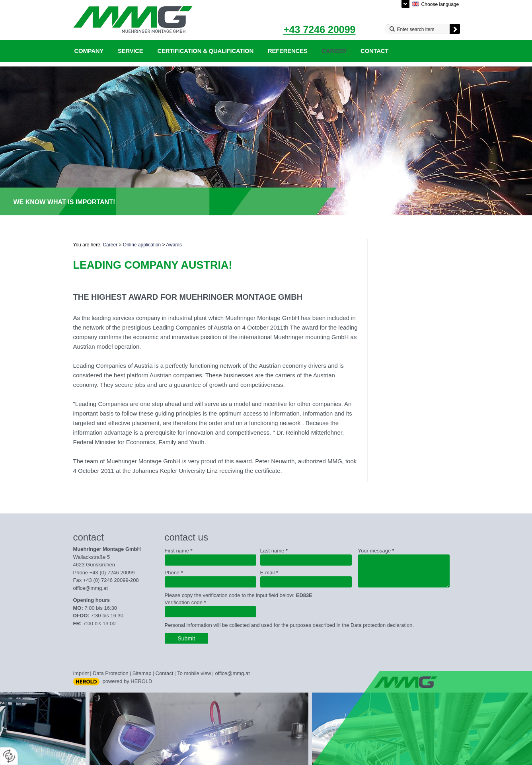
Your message (376, 551)
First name (179, 551)
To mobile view (194, 673)
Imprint (81, 673)
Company (89, 51)
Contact (374, 51)
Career (334, 51)
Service (130, 51)
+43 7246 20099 (319, 29)
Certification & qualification (205, 51)
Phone (174, 573)
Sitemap (142, 673)
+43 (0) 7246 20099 (112, 573)
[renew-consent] (9, 756)
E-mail (269, 573)
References (288, 51)
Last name (274, 551)
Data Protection (111, 673)
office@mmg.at (91, 588)
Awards (174, 245)
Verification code (185, 602)
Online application (142, 245)
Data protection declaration (381, 625)
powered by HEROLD (128, 681)
